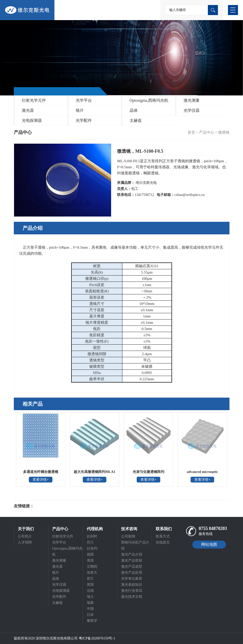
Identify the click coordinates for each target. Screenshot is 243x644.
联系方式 (163, 536)
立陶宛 (92, 567)
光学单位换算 (132, 579)
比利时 (92, 536)
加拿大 (92, 573)
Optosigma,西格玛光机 (149, 100)
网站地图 (209, 544)
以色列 (92, 548)
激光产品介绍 (132, 554)
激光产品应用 (132, 573)
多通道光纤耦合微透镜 (41, 472)
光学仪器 (192, 110)
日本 (90, 615)
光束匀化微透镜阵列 (148, 472)
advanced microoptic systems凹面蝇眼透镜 (202, 473)
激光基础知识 (132, 585)
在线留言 (163, 542)
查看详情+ (41, 480)
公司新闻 (128, 536)
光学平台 (84, 100)
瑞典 (90, 603)
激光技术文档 (132, 597)
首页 (191, 132)
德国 (90, 554)
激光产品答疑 (132, 560)
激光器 (28, 110)
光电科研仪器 (49, 506)
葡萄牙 (92, 621)
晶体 (134, 110)
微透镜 (224, 132)
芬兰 (90, 542)
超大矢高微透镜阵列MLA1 (95, 472)
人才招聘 (25, 542)
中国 (90, 609)
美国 (90, 560)
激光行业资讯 (132, 591)
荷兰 (90, 579)
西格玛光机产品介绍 (135, 545)
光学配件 (84, 120)
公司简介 (25, 536)
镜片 (80, 110)
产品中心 (207, 132)
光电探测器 (32, 120)
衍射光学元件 (34, 100)
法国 (90, 591)
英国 (90, 585)
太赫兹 (136, 120)
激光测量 (192, 100)
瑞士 (90, 597)
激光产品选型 (132, 567)
